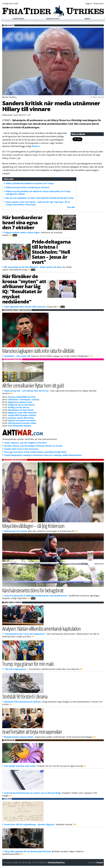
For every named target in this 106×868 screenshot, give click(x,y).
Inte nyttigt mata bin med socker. (20, 766)
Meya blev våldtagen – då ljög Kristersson (33, 526)
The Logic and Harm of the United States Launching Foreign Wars (35, 452)
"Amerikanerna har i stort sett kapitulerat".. (25, 634)
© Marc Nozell (97, 97)
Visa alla (71, 207)
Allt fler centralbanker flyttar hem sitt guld (33, 385)
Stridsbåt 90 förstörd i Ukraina (25, 696)
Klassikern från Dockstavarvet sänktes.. (23, 702)
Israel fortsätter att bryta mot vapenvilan (32, 732)
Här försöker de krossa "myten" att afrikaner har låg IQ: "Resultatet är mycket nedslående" (24, 289)
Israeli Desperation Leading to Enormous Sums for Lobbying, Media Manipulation (43, 455)
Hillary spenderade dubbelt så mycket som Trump (30, 183)
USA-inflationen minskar (20, 426)
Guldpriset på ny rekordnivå (21, 405)
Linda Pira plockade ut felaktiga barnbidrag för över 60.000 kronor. (36, 596)
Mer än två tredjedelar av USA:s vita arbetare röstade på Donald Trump (40, 198)
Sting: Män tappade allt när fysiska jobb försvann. (28, 851)
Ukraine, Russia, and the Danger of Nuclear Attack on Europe (33, 446)
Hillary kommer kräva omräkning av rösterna (27, 187)
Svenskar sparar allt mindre (21, 418)
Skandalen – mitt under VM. (17, 356)
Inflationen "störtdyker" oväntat (23, 400)
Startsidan (18, 19)
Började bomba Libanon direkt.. (19, 737)
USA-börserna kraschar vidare (22, 423)
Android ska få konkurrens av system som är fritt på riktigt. (33, 793)
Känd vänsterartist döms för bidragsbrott (33, 590)
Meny (88, 19)
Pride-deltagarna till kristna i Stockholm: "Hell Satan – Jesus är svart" (51, 252)
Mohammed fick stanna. (16, 531)
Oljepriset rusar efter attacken (22, 413)
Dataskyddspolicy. (56, 862)
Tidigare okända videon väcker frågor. (22, 232)
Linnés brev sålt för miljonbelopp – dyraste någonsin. (29, 824)
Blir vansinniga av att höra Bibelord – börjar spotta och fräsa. (33, 267)
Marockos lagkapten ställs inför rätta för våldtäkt (38, 351)
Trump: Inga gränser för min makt (28, 664)
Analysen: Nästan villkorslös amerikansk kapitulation (41, 629)
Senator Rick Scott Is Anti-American (21, 449)
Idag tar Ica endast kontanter (22, 420)
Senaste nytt (53, 19)
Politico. (36, 146)
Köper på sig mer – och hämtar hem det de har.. (27, 391)
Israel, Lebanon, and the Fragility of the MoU (25, 443)
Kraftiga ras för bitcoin (18, 407)
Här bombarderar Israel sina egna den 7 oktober (22, 222)
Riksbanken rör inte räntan (21, 410)
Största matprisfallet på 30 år (22, 397)
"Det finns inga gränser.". (16, 669)
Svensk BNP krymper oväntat (22, 415)
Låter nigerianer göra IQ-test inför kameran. (25, 307)
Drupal (100, 862)
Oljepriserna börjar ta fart (20, 402)
